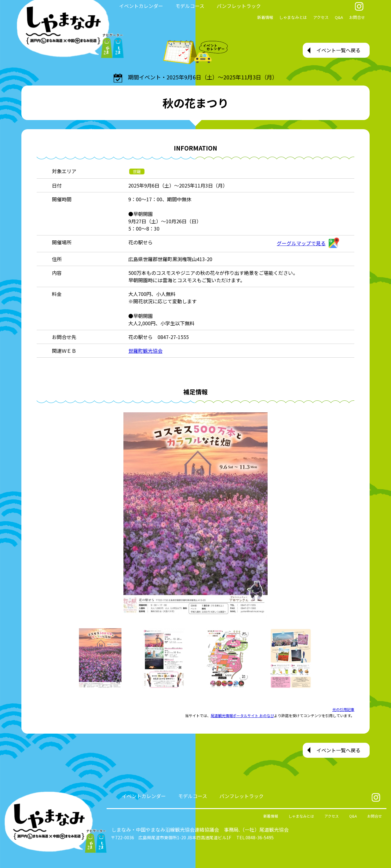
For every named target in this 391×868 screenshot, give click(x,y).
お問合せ (357, 17)
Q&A (339, 17)
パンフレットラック (239, 6)
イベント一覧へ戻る (338, 50)
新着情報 (265, 17)
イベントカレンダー (141, 6)
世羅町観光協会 (145, 351)
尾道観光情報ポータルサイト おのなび (242, 715)
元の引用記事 (343, 709)
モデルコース (190, 6)
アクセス (321, 17)
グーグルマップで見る (308, 243)
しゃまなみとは (293, 17)
